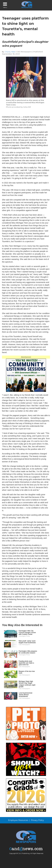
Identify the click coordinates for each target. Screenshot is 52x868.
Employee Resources (18, 820)
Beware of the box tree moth (27, 672)
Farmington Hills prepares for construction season (28, 652)
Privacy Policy (37, 820)
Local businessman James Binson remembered (26, 695)
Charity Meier (10, 52)
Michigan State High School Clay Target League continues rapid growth (27, 684)
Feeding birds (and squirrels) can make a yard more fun (26, 663)
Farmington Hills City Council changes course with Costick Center (27, 633)
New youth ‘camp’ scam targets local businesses (27, 642)
